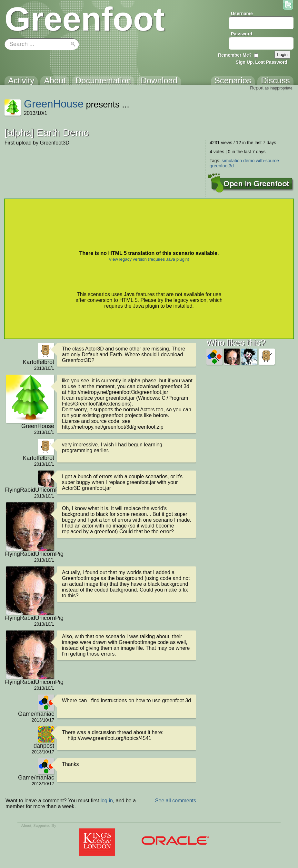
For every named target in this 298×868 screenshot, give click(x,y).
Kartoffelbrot (38, 362)
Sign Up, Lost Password (262, 62)
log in (107, 801)
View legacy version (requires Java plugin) (149, 259)
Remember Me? (235, 55)
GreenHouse (54, 104)
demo (249, 161)
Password (242, 34)
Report (257, 88)
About (26, 826)
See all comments (176, 801)
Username (242, 14)
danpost (44, 746)
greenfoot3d (222, 166)
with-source (267, 161)
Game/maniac (36, 714)
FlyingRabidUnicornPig (29, 490)
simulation (232, 161)
